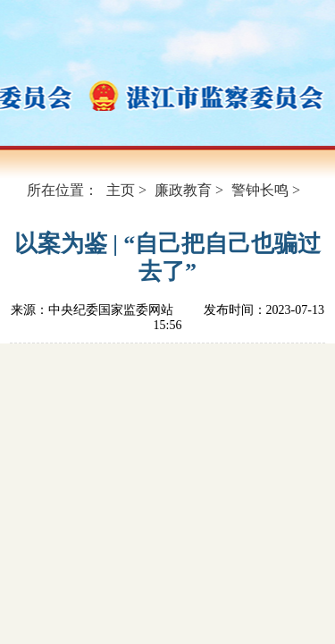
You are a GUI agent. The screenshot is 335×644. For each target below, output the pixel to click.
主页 (121, 190)
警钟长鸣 (260, 190)
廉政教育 (183, 190)
